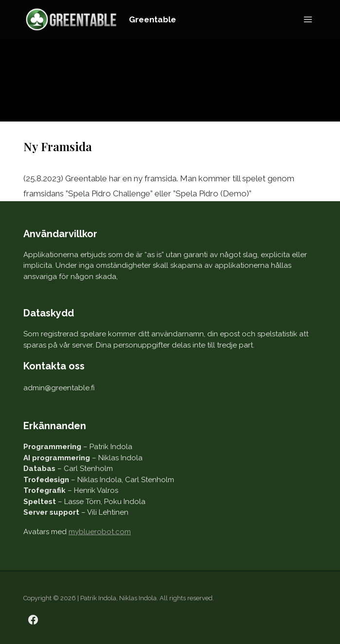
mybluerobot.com (100, 532)
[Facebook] (33, 620)
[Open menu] (308, 19)
